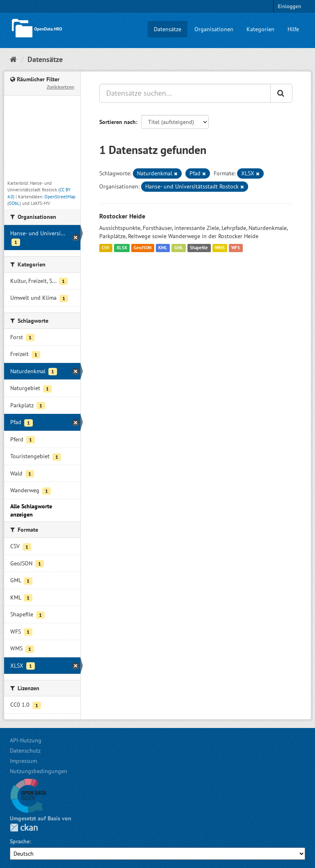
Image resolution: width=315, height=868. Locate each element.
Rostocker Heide (122, 216)
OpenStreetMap (60, 197)
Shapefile (199, 248)
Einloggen (289, 6)
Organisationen (214, 29)
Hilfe (293, 29)
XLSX (122, 248)
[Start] (13, 59)
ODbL (14, 203)
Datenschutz (25, 751)
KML (163, 248)
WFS (236, 248)
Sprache (20, 841)
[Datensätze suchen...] (185, 93)
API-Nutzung (26, 740)
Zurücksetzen (60, 87)
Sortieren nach (118, 122)
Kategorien (260, 29)
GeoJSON (143, 248)
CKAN (24, 828)
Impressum (23, 761)
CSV (106, 248)
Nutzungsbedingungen (39, 771)
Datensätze (168, 29)
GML (179, 248)
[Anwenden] (281, 93)
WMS (220, 248)
